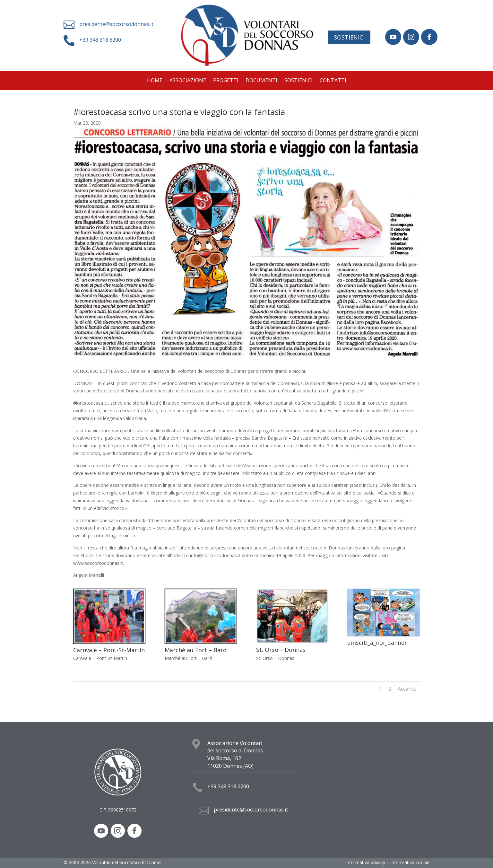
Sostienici (349, 37)
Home (155, 81)
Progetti (226, 81)
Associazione (188, 81)
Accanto (407, 689)
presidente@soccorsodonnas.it (116, 24)
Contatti (333, 81)
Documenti (261, 81)
